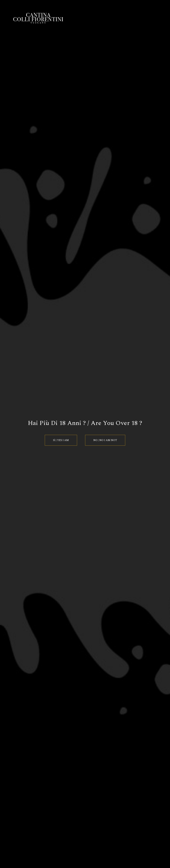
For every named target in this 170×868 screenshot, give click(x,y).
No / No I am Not (105, 440)
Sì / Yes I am (61, 440)
